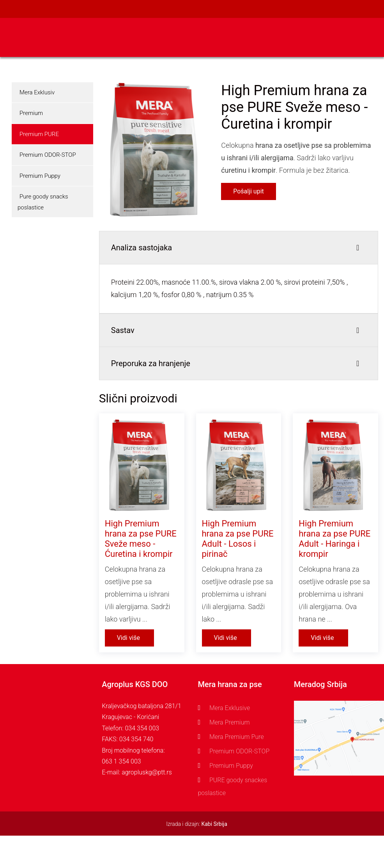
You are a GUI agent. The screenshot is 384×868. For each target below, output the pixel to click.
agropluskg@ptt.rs (147, 772)
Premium (31, 113)
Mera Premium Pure (237, 737)
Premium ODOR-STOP (48, 155)
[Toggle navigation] (373, 37)
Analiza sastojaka (142, 248)
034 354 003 (142, 728)
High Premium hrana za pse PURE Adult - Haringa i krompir (334, 539)
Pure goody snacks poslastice (43, 202)
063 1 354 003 (121, 761)
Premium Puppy (40, 176)
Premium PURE (39, 134)
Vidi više (128, 638)
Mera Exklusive (230, 708)
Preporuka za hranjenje (151, 363)
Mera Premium (230, 722)
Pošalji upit (249, 191)
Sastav (123, 330)
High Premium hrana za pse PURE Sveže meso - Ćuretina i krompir (141, 539)
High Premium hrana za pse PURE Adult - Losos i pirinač (238, 539)
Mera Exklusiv (37, 92)
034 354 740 (136, 739)
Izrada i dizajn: (197, 824)
